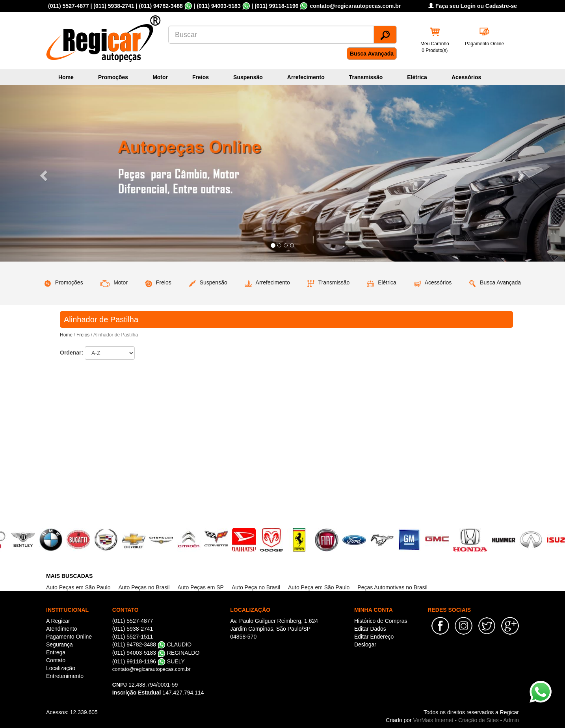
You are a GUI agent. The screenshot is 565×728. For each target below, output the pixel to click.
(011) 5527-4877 (69, 6)
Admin (511, 720)
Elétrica (417, 77)
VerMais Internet (433, 720)
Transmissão (366, 77)
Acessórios (466, 77)
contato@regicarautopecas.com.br (151, 669)
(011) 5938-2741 (114, 6)
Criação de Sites (479, 720)
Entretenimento (65, 676)
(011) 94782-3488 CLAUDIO (152, 644)
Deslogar (365, 644)
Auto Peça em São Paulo (319, 587)
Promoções (113, 77)
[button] (42, 173)
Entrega (56, 652)
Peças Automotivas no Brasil (392, 587)
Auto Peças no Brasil (144, 587)
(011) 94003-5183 (218, 6)
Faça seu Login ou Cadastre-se (473, 6)
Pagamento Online (484, 44)
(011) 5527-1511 (133, 637)
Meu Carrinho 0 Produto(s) (435, 47)
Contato (56, 660)
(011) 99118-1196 (276, 6)
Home (66, 77)
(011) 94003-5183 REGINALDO (156, 653)
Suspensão (248, 77)
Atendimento (62, 629)
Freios (201, 77)
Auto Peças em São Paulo (78, 587)
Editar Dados (370, 629)
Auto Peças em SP (201, 587)
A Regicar (58, 621)
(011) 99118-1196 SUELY (149, 661)
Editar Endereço (374, 637)
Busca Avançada (372, 54)
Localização (61, 668)
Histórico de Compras (381, 621)
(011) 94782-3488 (161, 6)
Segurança (59, 644)
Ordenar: (72, 353)
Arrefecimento (306, 77)
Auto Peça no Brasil (256, 587)
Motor (160, 77)
